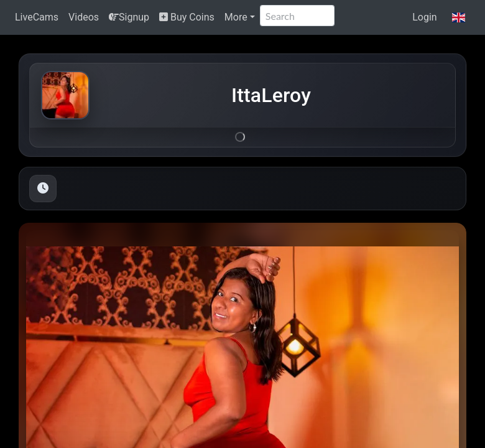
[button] (459, 17)
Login (424, 17)
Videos (84, 17)
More (236, 17)
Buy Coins (187, 17)
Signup (129, 17)
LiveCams (37, 17)
